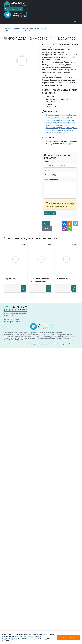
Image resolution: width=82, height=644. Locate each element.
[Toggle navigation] (75, 21)
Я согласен (68, 637)
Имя (47, 161)
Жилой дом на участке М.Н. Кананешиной (40, 280)
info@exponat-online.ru (13, 321)
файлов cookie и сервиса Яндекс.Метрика (21, 637)
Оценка (47, 171)
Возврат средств (60, 344)
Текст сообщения (51, 180)
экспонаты (15, 313)
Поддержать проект (13, 9)
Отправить (50, 213)
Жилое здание (62, 279)
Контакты (73, 344)
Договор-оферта (11, 344)
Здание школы (12, 279)
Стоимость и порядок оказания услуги (35, 344)
